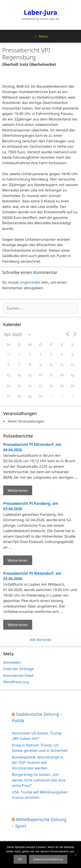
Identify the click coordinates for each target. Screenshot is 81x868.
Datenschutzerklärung (48, 859)
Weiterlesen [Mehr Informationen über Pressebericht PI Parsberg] (18, 560)
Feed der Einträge (18, 669)
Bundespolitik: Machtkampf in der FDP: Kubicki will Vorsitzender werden (38, 763)
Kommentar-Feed (18, 675)
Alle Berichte (40, 640)
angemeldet (30, 282)
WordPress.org (16, 682)
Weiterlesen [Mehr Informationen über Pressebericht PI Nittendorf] (18, 490)
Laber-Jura (40, 12)
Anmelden (12, 662)
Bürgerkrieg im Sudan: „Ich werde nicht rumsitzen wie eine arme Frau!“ (39, 780)
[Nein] (76, 855)
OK (20, 859)
